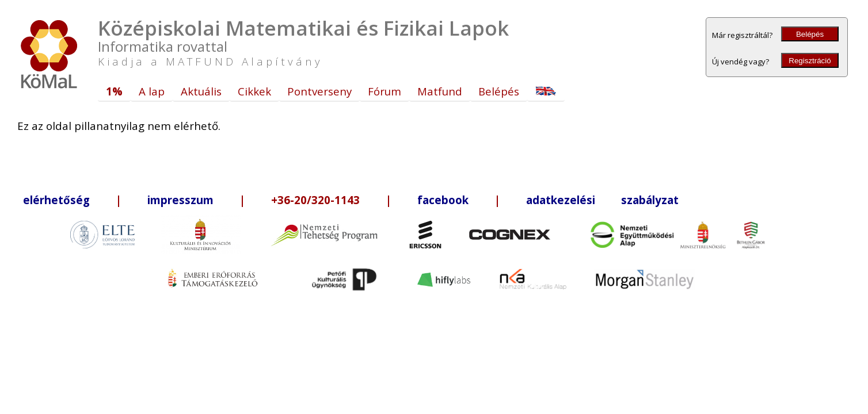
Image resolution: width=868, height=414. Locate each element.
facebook (443, 200)
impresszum (180, 200)
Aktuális (201, 91)
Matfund (440, 91)
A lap (152, 91)
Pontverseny (319, 91)
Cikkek (254, 91)
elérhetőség (56, 200)
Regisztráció (810, 61)
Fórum (384, 91)
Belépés (810, 34)
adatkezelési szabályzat (602, 200)
